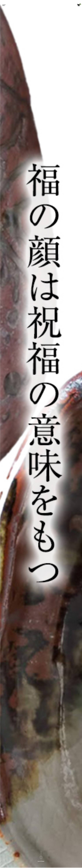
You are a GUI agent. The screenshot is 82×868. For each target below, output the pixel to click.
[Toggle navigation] (4, 5)
